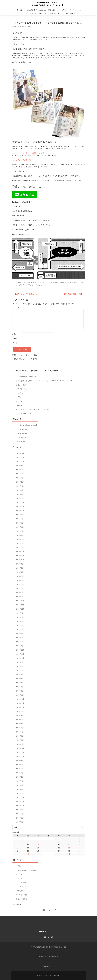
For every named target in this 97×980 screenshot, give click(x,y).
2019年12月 (20, 748)
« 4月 (28, 854)
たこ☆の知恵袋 (69, 14)
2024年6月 (20, 527)
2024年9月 (20, 515)
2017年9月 (20, 822)
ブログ (24, 282)
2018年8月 (20, 814)
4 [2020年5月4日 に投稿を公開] (18, 842)
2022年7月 (20, 621)
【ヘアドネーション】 (24, 413)
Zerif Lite (40, 975)
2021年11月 (20, 654)
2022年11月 (20, 605)
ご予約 (19, 10)
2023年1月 (20, 597)
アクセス (52, 10)
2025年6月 (20, 478)
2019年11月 (20, 752)
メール (15, 338)
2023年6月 (20, 576)
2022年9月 (20, 613)
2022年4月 (20, 633)
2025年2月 (20, 494)
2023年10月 (20, 560)
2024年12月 (20, 502)
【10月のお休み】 (23, 433)
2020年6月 (20, 724)
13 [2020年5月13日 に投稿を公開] (38, 845)
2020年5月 (20, 728)
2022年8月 (20, 617)
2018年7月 (20, 818)
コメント (16, 307)
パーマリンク (37, 285)
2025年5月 (20, 482)
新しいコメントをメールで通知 (26, 355)
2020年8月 (20, 715)
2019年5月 (20, 777)
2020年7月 (20, 720)
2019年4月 (20, 781)
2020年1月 (20, 744)
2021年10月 (20, 658)
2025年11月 (20, 457)
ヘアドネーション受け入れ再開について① (28, 153)
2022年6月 (20, 625)
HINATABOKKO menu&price (35, 10)
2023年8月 (20, 568)
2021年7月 (20, 670)
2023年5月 (20, 580)
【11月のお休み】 (23, 429)
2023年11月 (20, 556)
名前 (15, 334)
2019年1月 (20, 793)
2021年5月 (20, 679)
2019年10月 (20, 756)
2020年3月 (20, 736)
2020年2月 (20, 740)
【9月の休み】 (21, 437)
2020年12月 (20, 699)
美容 (29, 282)
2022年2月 (20, 642)
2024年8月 (20, 519)
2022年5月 (20, 629)
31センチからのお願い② (22, 160)
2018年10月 (20, 806)
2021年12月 (20, 650)
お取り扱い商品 (55, 14)
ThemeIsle (57, 975)
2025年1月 (20, 498)
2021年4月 (20, 683)
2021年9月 (20, 662)
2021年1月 (20, 695)
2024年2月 (20, 543)
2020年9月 (20, 711)
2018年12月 (20, 797)
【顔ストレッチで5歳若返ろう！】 (26, 294)
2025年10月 (20, 461)
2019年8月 (20, 765)
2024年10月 (20, 511)
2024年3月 (20, 539)
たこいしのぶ (31, 14)
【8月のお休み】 (22, 442)
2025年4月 (20, 486)
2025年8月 (20, 470)
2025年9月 (20, 465)
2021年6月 (20, 674)
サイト (15, 343)
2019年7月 (20, 769)
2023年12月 (20, 552)
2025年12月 (20, 453)
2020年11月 (20, 703)
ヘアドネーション (75, 10)
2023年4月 (20, 584)
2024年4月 (20, 535)
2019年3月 (20, 785)
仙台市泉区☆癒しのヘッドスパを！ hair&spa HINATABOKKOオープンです (44, 381)
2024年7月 (20, 523)
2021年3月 (20, 687)
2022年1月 (20, 646)
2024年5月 (20, 531)
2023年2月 (20, 592)
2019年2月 (20, 789)
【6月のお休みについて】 (74, 294)
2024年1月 (20, 547)
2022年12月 (20, 601)
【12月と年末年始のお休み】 (27, 425)
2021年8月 (20, 666)
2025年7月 (20, 474)
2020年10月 (20, 707)
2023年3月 (20, 588)
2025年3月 (20, 490)
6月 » (69, 854)
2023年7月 (20, 572)
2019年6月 (20, 773)
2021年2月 (20, 691)
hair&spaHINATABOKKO (48, 3)
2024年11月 (20, 506)
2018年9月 (20, 810)
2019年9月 (20, 760)
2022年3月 (20, 638)
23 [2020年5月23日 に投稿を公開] (69, 848)
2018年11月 (20, 801)
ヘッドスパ (61, 10)
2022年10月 (20, 609)
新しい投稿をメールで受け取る (26, 359)
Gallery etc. (42, 14)
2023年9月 (20, 564)
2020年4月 (20, 732)
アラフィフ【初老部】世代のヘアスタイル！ (32, 409)
